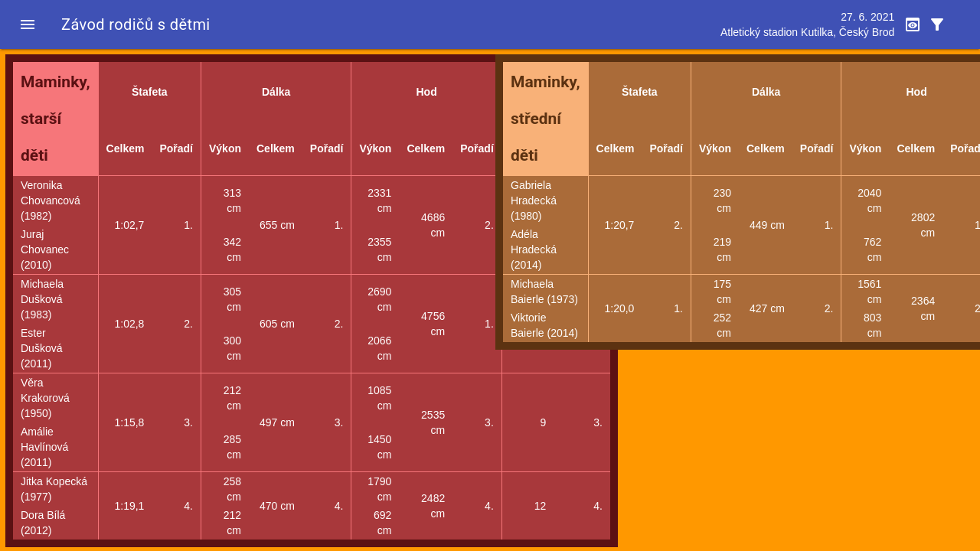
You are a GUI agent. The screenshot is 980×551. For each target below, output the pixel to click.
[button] (28, 24)
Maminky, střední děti (546, 119)
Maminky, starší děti (56, 119)
